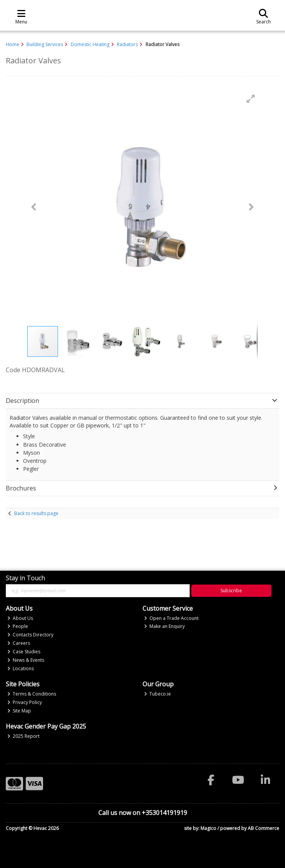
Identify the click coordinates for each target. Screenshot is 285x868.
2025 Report (24, 736)
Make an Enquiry (165, 626)
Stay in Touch (25, 578)
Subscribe (231, 591)
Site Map (19, 711)
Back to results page (36, 513)
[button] (251, 99)
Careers (19, 643)
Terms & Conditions (32, 694)
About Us (20, 618)
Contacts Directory (31, 635)
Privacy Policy (25, 702)
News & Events (26, 660)
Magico (208, 828)
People (18, 626)
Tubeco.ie (158, 694)
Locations (21, 668)
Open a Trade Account (171, 618)
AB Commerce (263, 828)
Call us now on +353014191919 (143, 813)
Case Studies (24, 652)
